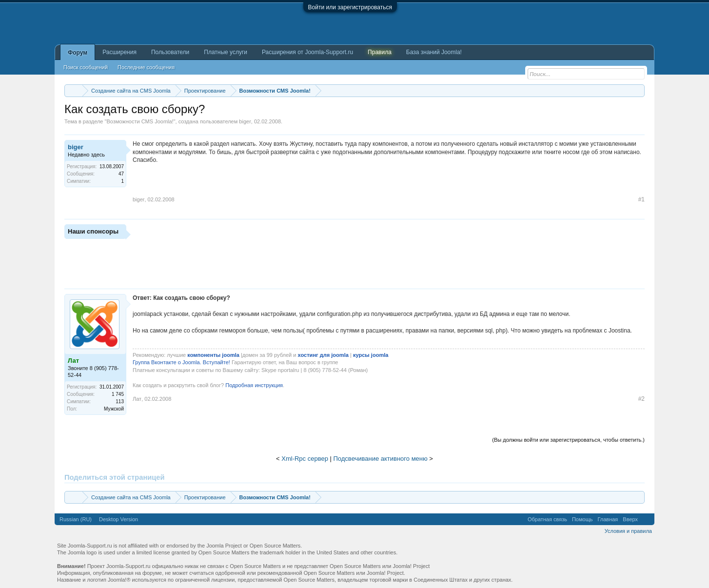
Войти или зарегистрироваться (350, 7)
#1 (641, 199)
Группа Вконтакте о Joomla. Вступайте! (181, 362)
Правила (380, 52)
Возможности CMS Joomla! (140, 121)
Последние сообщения (146, 67)
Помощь (582, 519)
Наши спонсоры (93, 231)
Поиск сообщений (86, 67)
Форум (78, 53)
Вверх (630, 519)
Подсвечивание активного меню (381, 459)
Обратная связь (547, 519)
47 (121, 174)
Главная (608, 519)
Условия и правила (628, 531)
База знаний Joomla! (434, 52)
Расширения (119, 52)
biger (245, 121)
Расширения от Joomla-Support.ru (307, 52)
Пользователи (170, 52)
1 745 (118, 394)
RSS (646, 519)
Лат (137, 399)
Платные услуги (226, 52)
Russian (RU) (76, 519)
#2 (641, 399)
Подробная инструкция (253, 385)
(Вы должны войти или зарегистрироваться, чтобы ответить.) (568, 440)
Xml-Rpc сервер (305, 459)
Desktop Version (118, 519)
